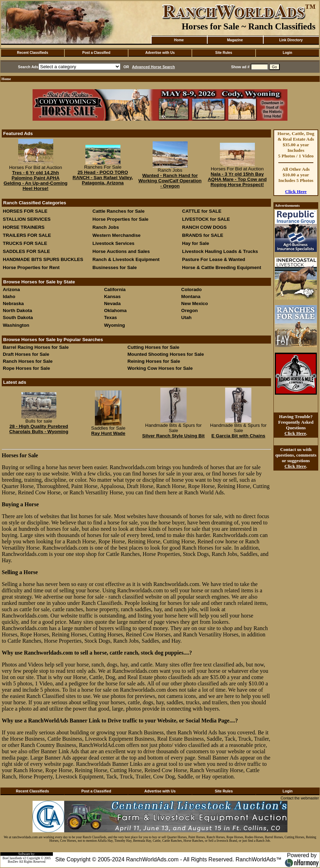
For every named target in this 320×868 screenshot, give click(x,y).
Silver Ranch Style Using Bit (173, 436)
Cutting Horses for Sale (153, 347)
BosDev (13, 862)
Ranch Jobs (106, 227)
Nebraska (13, 304)
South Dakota (18, 317)
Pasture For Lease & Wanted (214, 259)
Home (179, 40)
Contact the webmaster (300, 798)
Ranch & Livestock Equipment (126, 259)
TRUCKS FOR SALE (25, 243)
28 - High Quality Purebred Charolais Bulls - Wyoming (39, 429)
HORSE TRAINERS (24, 227)
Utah (187, 317)
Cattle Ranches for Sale (119, 211)
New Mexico (195, 304)
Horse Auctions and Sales (121, 251)
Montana (191, 297)
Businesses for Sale (115, 267)
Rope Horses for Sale (26, 368)
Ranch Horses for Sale (28, 361)
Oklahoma (115, 310)
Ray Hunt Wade (108, 433)
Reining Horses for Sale (154, 361)
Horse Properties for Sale (120, 219)
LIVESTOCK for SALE (206, 219)
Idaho (9, 297)
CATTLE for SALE (202, 211)
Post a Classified (96, 53)
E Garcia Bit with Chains (238, 436)
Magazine (235, 40)
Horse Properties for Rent (31, 267)
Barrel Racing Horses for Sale (36, 347)
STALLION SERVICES (27, 219)
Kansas (112, 297)
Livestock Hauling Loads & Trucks (220, 251)
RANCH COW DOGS (204, 227)
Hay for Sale (196, 243)
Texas (110, 317)
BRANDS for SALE (203, 235)
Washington (16, 325)
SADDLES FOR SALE (26, 251)
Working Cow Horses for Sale (160, 368)
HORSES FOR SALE (25, 211)
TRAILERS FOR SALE (27, 235)
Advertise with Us (160, 53)
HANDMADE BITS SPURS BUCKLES (43, 259)
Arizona (11, 290)
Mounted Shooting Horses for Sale (166, 354)
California (115, 290)
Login (287, 53)
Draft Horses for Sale (26, 354)
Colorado (192, 290)
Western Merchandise (117, 235)
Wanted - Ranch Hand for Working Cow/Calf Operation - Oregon (170, 181)
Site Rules (224, 53)
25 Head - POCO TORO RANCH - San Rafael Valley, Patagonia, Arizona (103, 178)
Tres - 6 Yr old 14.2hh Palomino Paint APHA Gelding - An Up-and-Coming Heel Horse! (35, 181)
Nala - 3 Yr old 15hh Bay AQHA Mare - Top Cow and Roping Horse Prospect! (237, 179)
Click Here (296, 192)
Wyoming (114, 325)
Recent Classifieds (33, 53)
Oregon (190, 310)
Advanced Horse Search (154, 67)
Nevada (112, 304)
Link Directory (291, 40)
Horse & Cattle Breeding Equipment (222, 267)
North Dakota (18, 310)
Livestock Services (113, 243)
